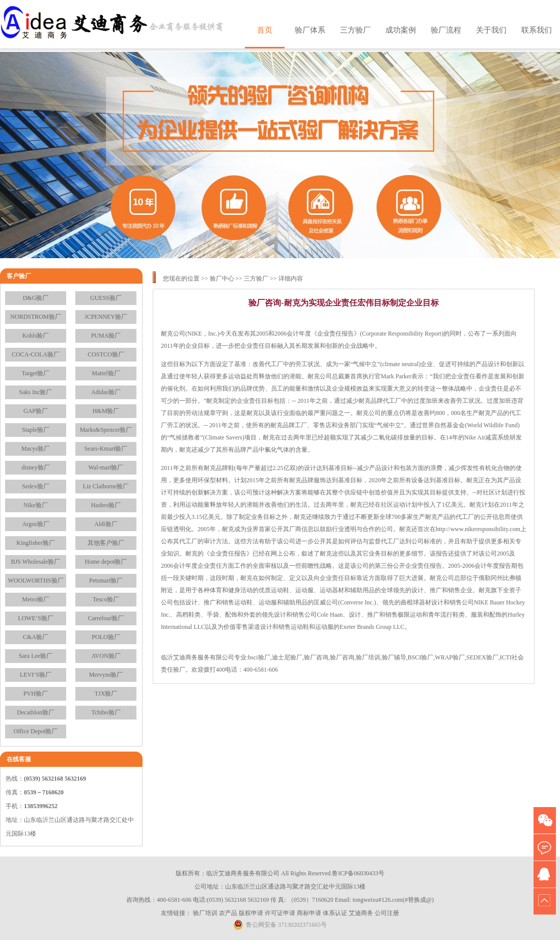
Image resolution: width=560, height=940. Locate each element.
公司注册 (387, 913)
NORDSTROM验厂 (35, 317)
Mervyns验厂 (106, 675)
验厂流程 (446, 30)
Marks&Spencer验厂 (106, 430)
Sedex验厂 (35, 486)
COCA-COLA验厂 (36, 354)
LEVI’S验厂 (36, 675)
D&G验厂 (36, 298)
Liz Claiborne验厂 (106, 486)
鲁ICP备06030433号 (358, 873)
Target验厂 (36, 373)
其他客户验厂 (106, 543)
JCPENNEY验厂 (106, 317)
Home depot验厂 (106, 562)
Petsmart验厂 (106, 580)
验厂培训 (205, 913)
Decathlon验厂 (35, 712)
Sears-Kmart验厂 (106, 449)
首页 (265, 30)
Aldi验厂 (106, 524)
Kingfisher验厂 (35, 543)
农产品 (228, 913)
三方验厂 (355, 30)
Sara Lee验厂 (36, 656)
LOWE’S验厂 (35, 618)
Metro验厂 (35, 599)
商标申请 (309, 913)
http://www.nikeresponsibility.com (478, 529)
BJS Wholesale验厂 (36, 562)
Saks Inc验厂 (36, 392)
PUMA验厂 (106, 336)
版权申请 (251, 913)
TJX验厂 (106, 694)
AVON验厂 (106, 656)
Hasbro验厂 (106, 505)
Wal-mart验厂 (106, 467)
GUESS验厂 (106, 298)
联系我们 (537, 30)
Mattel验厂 (106, 373)
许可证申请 (280, 913)
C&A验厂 (36, 637)
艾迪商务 (361, 913)
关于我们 (491, 30)
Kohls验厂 (36, 336)
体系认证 (335, 913)
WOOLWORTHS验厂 (35, 580)
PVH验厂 (36, 694)
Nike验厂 (35, 505)
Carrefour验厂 (106, 618)
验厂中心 (222, 279)
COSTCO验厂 (106, 354)
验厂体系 (310, 30)
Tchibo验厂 (106, 712)
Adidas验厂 (106, 392)
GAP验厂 (36, 411)
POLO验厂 (106, 637)
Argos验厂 (35, 524)
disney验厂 (35, 467)
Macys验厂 (36, 449)
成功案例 (401, 30)
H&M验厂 (106, 411)
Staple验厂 (36, 430)
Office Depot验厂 (36, 731)
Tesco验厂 (106, 599)
